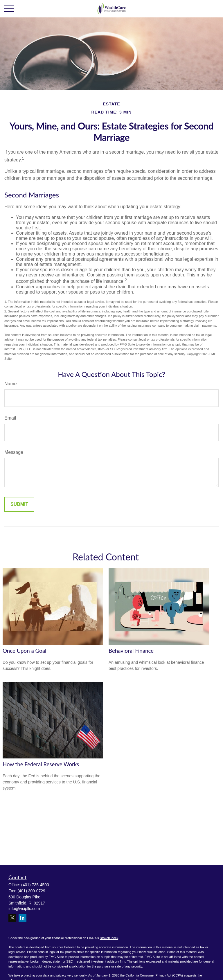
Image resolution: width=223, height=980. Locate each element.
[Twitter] (12, 918)
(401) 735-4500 (35, 885)
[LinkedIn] (23, 918)
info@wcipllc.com (24, 909)
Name (11, 384)
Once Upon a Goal (24, 651)
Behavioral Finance (131, 651)
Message (14, 452)
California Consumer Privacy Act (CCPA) (154, 975)
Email (10, 418)
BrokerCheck (109, 938)
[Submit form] (19, 504)
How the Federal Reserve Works (41, 764)
